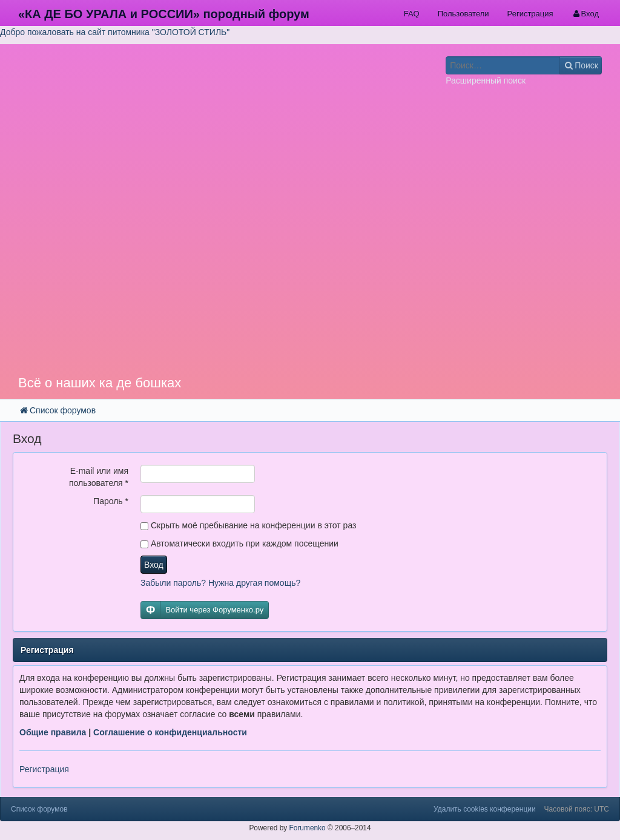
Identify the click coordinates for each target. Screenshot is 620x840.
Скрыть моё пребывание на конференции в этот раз (248, 525)
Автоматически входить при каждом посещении (239, 543)
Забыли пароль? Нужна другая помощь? (220, 583)
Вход (154, 565)
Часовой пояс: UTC (577, 809)
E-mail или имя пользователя (99, 477)
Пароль (111, 501)
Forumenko (308, 828)
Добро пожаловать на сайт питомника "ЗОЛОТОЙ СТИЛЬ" (115, 32)
